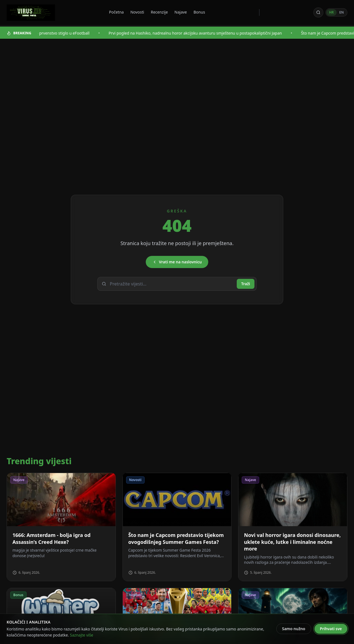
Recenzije (159, 12)
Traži (246, 284)
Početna (116, 12)
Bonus (199, 12)
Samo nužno (294, 629)
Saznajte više (82, 635)
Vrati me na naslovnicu (177, 262)
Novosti (137, 12)
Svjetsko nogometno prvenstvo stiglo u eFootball (55, 33)
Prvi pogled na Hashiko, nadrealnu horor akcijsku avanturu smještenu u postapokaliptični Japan (205, 33)
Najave (181, 12)
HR (331, 12)
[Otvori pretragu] (318, 12)
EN (342, 12)
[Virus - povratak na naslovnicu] (31, 13)
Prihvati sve (331, 629)
